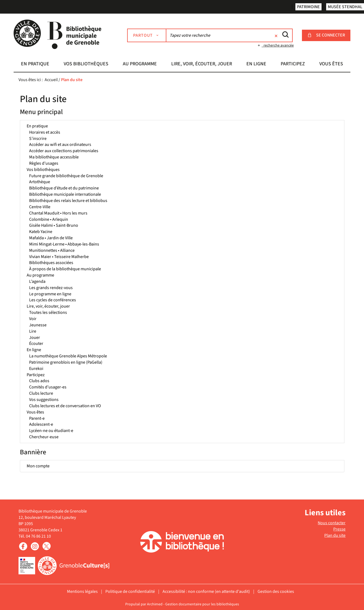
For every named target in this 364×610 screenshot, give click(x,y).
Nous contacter (332, 523)
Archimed (155, 604)
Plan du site (335, 535)
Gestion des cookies (276, 591)
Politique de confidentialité (130, 591)
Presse (339, 529)
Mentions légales (82, 591)
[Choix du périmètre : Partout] (147, 35)
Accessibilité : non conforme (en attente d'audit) (206, 591)
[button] (35, 65)
